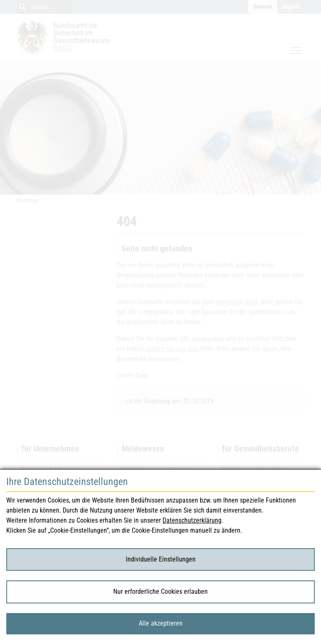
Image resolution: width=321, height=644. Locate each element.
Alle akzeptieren (161, 623)
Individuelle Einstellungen (161, 559)
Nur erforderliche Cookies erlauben (160, 591)
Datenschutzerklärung (192, 520)
